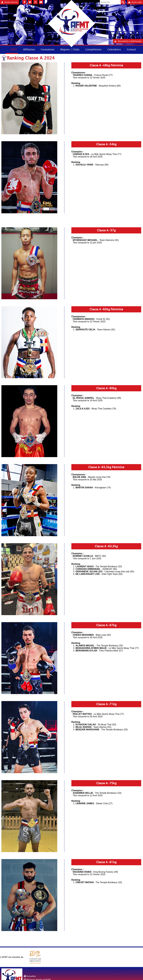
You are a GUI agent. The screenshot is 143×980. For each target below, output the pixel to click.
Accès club (135, 2)
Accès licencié (9, 2)
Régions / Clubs (70, 49)
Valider (123, 2)
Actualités (31, 976)
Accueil (3, 49)
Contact (131, 49)
